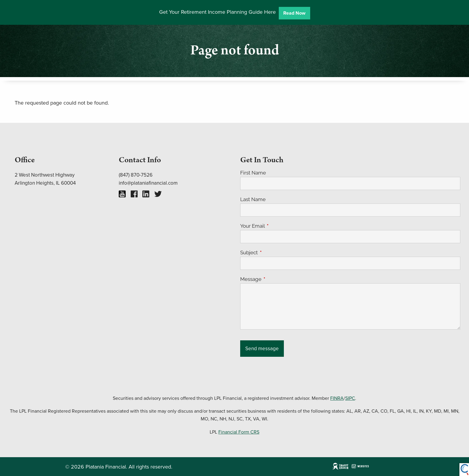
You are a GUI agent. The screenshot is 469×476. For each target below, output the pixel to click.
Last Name (253, 199)
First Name (253, 173)
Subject (274, 252)
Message (275, 279)
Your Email (277, 226)
